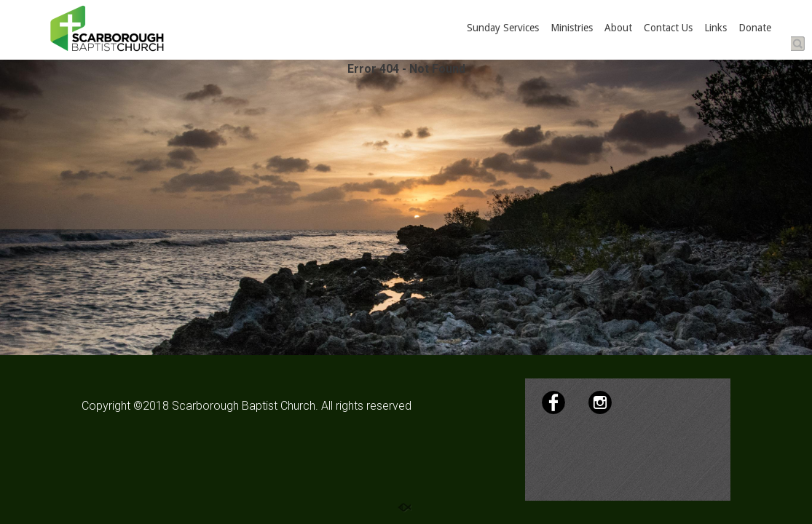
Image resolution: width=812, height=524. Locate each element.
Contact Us (668, 28)
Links (716, 28)
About (618, 28)
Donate (755, 28)
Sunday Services (503, 28)
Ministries (572, 28)
